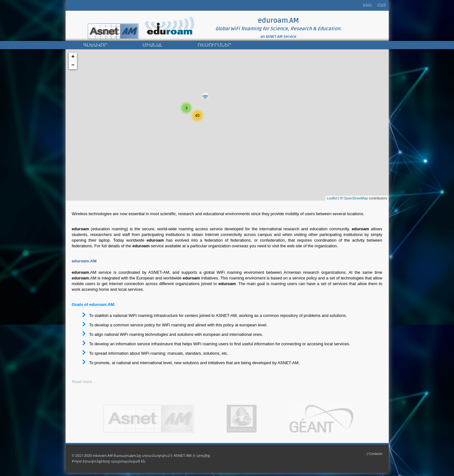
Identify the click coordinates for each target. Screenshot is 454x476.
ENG (367, 5)
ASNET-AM (274, 37)
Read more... (84, 382)
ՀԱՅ (381, 5)
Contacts (375, 454)
